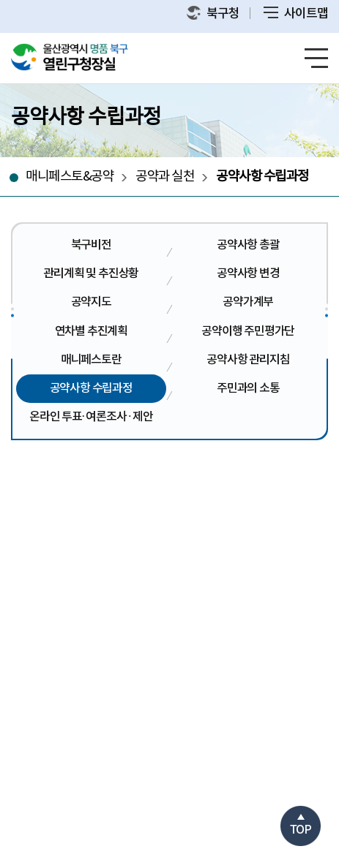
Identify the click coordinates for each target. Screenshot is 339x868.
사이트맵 (296, 14)
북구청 (213, 14)
